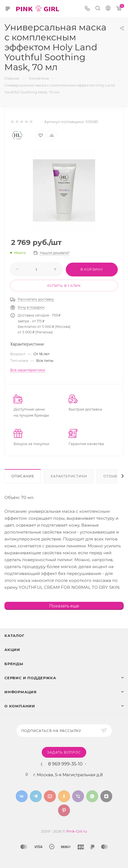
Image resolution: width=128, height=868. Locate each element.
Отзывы (112, 476)
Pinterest (64, 810)
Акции (12, 650)
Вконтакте (22, 796)
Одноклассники (64, 796)
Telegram (36, 796)
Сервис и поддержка (30, 678)
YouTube (50, 796)
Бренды (14, 664)
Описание (23, 476)
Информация (21, 692)
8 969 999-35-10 (65, 764)
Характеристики (69, 476)
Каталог (15, 636)
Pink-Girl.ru (77, 831)
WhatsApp (92, 796)
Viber (78, 796)
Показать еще (64, 606)
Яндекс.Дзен (106, 796)
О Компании (20, 706)
